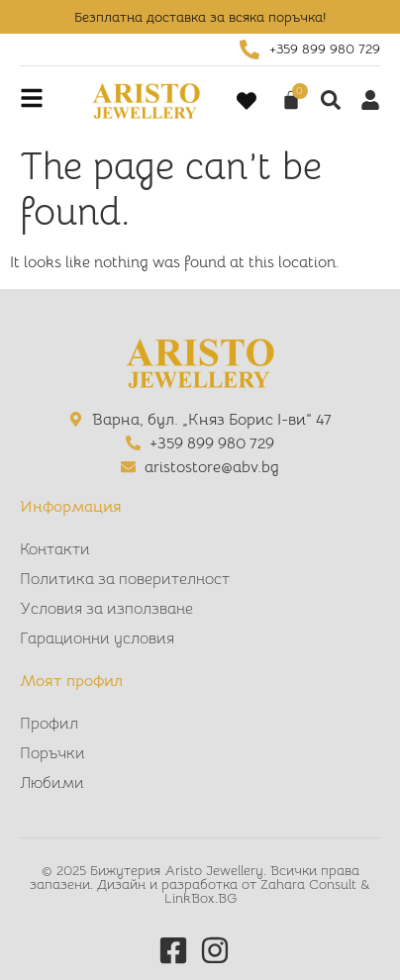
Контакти (55, 549)
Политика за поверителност (125, 579)
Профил (49, 724)
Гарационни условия (97, 638)
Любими (52, 783)
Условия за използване (106, 609)
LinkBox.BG (200, 898)
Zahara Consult (310, 884)
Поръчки (52, 753)
